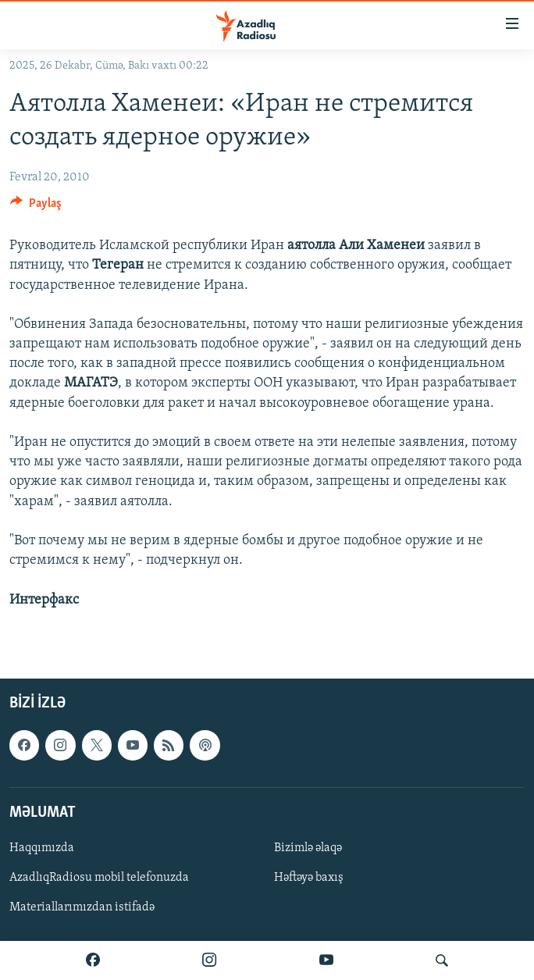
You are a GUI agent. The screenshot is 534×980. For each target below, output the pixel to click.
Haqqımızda (42, 848)
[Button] (36, 207)
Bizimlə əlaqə (308, 848)
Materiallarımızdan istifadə (82, 907)
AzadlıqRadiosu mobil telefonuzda (99, 878)
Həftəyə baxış (309, 878)
